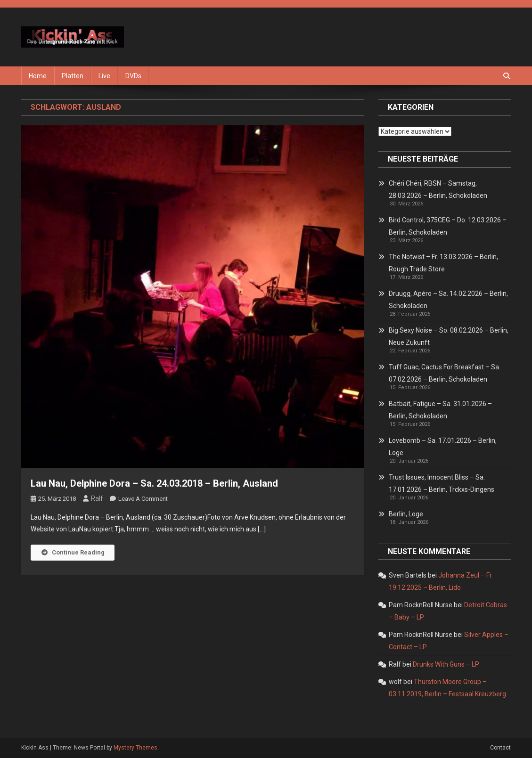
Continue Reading (73, 552)
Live (104, 76)
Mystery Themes (135, 748)
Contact (500, 748)
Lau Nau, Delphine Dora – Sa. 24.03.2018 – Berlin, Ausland (154, 483)
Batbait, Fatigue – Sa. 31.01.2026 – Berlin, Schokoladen (440, 410)
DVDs (133, 76)
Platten (73, 76)
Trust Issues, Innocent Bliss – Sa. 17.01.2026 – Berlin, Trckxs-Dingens (442, 483)
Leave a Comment (143, 499)
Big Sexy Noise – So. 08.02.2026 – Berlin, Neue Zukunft (449, 336)
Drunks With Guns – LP (446, 664)
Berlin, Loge (406, 514)
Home (38, 76)
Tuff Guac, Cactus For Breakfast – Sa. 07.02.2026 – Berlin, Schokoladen (445, 373)
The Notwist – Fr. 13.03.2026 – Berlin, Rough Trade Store (443, 263)
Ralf (97, 498)
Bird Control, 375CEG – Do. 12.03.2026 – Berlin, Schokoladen (448, 226)
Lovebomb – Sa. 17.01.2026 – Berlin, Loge (443, 447)
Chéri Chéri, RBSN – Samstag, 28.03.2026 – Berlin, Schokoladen (438, 189)
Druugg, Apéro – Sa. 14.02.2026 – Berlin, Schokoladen (448, 300)
